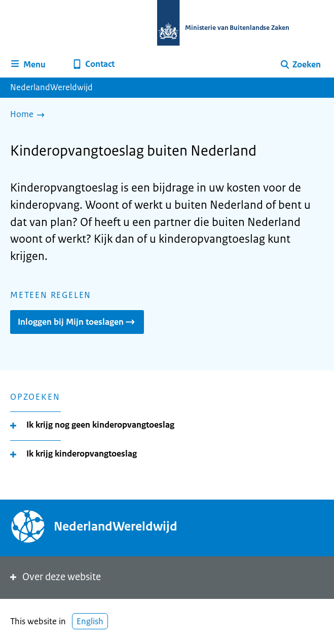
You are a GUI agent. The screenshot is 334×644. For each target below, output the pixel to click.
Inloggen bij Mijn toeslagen (77, 321)
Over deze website (54, 577)
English (90, 621)
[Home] (30, 115)
